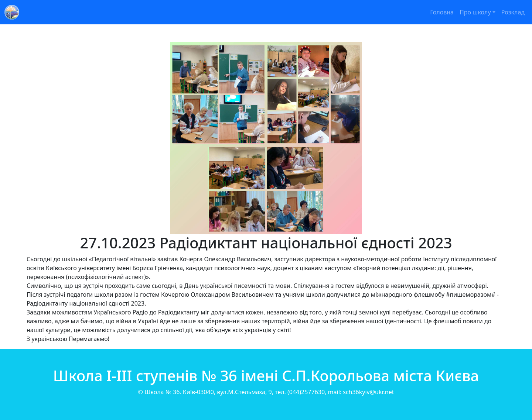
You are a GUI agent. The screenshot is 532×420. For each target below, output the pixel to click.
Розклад (513, 12)
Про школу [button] (475, 12)
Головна (442, 12)
